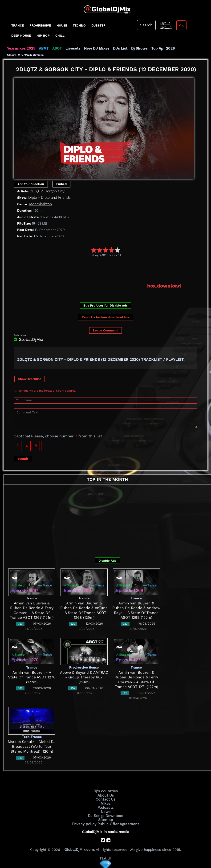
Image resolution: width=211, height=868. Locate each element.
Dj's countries (105, 791)
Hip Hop (43, 36)
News (106, 811)
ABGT (43, 48)
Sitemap (105, 819)
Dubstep (98, 25)
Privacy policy (85, 823)
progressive (40, 25)
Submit (23, 458)
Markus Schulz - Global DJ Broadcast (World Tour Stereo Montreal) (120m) (32, 746)
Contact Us (105, 799)
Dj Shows (137, 48)
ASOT (56, 48)
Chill (60, 36)
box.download (164, 286)
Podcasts (106, 807)
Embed (61, 184)
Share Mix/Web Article (25, 55)
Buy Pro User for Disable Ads (105, 305)
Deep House (21, 36)
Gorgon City (54, 191)
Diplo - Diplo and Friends (49, 198)
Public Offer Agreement (118, 823)
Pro (180, 25)
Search (146, 25)
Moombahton (40, 204)
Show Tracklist (30, 379)
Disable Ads (107, 560)
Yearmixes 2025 (21, 48)
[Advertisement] (99, 270)
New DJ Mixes (95, 48)
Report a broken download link (106, 317)
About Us (106, 795)
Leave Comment (105, 330)
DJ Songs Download (105, 815)
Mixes (105, 803)
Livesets (72, 48)
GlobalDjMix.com (79, 848)
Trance (18, 25)
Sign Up (165, 27)
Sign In (164, 23)
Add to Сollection (31, 184)
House (62, 25)
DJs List (118, 48)
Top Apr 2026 (160, 48)
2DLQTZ (36, 191)
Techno (79, 25)
